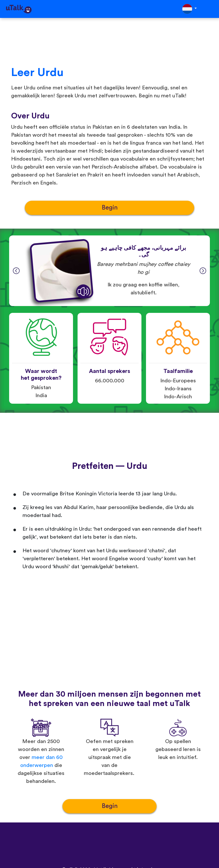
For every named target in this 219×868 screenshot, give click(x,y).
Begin (110, 208)
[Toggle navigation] (211, 9)
